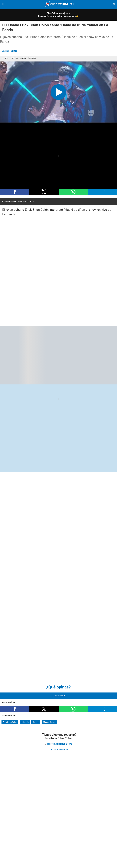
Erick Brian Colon (10, 722)
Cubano (36, 722)
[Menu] (3, 4)
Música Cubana (50, 722)
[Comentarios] (3, 59)
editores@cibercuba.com (59, 744)
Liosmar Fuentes (9, 51)
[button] (59, 92)
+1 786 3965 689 (59, 750)
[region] (57, 270)
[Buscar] (114, 4)
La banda (25, 722)
